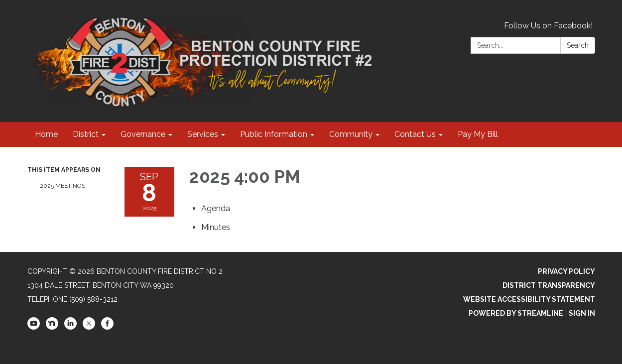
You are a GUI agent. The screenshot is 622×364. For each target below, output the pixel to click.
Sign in (582, 313)
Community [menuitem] (351, 134)
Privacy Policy (566, 271)
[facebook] (107, 327)
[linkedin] (70, 327)
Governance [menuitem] (143, 134)
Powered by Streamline (516, 313)
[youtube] (34, 327)
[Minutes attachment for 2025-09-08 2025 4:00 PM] (216, 227)
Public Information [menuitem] (274, 134)
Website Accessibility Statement (529, 299)
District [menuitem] (86, 134)
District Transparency (549, 285)
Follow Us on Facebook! (548, 26)
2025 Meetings (62, 186)
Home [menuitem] (46, 134)
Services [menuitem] (203, 134)
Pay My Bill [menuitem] (478, 134)
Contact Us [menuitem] (415, 134)
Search (578, 45)
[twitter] (89, 327)
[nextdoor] (52, 327)
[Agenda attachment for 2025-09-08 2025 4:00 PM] (216, 208)
